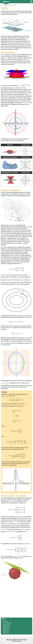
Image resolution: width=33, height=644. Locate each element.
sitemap (15, 640)
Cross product (7, 623)
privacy (25, 640)
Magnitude (6, 631)
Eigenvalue (6, 626)
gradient (11, 194)
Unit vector (6, 633)
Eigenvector (6, 628)
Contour (5, 621)
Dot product (6, 625)
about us (9, 640)
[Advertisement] (16, 600)
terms (20, 640)
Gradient (5, 629)
